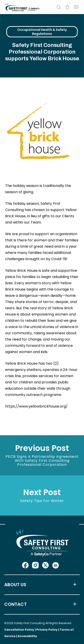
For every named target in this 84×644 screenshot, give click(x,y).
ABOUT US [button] (42, 585)
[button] (76, 7)
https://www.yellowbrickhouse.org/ (36, 406)
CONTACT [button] (42, 604)
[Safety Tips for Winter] (42, 496)
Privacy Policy (47, 630)
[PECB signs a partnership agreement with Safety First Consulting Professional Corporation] (42, 455)
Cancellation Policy (19, 630)
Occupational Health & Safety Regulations (42, 32)
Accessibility (27, 636)
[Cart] (67, 7)
